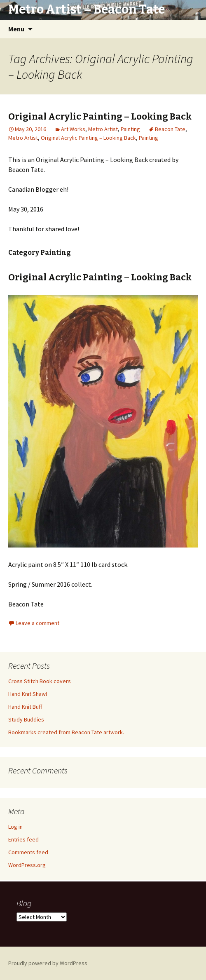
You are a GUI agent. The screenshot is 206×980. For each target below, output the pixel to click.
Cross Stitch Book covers (40, 681)
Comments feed (28, 852)
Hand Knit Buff (25, 707)
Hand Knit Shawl (28, 694)
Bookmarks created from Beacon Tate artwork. (66, 732)
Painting (130, 129)
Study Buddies (26, 719)
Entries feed (23, 839)
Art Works (73, 129)
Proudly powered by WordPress (48, 963)
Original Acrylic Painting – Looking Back (100, 116)
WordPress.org (27, 865)
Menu (16, 29)
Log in (15, 827)
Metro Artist (103, 129)
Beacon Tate (170, 129)
